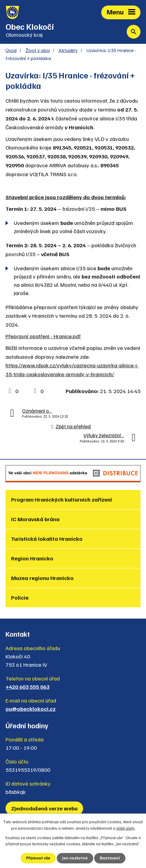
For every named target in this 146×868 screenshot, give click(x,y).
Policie (20, 597)
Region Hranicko (32, 558)
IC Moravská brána (35, 519)
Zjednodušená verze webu (44, 808)
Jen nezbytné (75, 858)
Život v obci (38, 50)
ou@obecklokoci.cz (31, 709)
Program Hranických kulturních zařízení (61, 499)
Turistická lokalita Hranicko (47, 539)
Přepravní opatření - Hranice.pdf (43, 336)
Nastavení (110, 858)
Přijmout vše (38, 858)
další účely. (126, 828)
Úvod (11, 50)
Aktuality (68, 50)
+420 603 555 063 (27, 687)
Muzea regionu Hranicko (42, 578)
